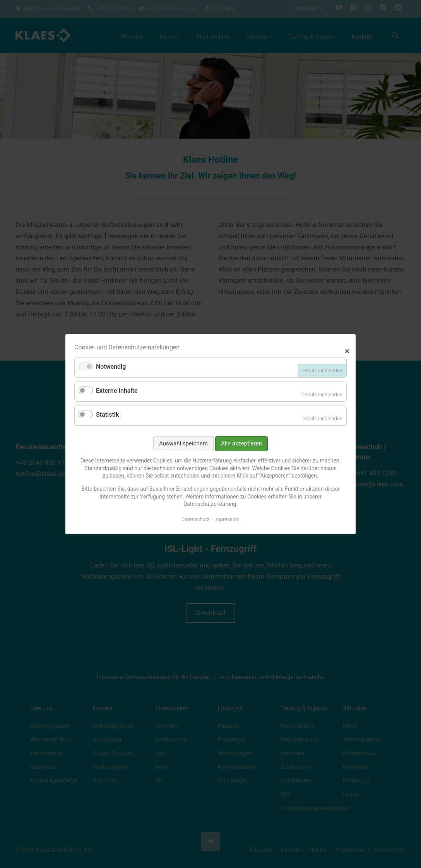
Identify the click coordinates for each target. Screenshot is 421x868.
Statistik (107, 415)
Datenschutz (195, 519)
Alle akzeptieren (241, 443)
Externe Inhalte (117, 391)
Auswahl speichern (183, 443)
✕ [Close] (347, 350)
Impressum (227, 519)
